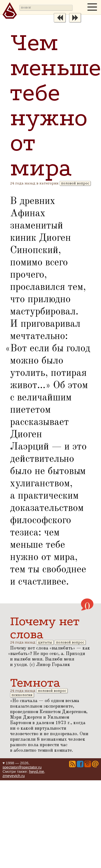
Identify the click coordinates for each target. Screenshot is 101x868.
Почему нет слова (45, 628)
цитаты (45, 642)
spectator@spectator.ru (22, 767)
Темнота (35, 683)
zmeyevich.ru (14, 776)
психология (22, 695)
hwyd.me (36, 771)
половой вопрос (75, 183)
